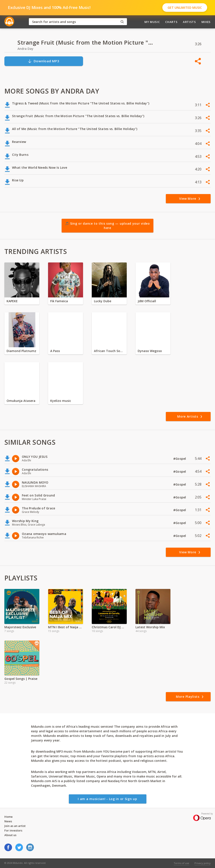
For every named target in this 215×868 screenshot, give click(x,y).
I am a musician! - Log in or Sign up (107, 799)
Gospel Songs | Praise (21, 679)
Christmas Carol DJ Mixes (109, 627)
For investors (13, 830)
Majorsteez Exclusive (20, 627)
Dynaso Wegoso (150, 351)
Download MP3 (43, 61)
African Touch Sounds (109, 351)
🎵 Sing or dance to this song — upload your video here (107, 226)
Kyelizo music (61, 401)
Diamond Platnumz (21, 351)
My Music (152, 22)
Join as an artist (15, 826)
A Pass (55, 351)
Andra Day (25, 49)
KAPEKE (12, 301)
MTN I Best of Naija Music (66, 627)
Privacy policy (203, 863)
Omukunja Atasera (21, 401)
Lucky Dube (103, 301)
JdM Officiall (147, 301)
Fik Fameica (59, 301)
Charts (171, 22)
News (8, 821)
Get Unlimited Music (185, 8)
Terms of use (181, 863)
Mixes (206, 22)
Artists (189, 22)
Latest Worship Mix (150, 627)
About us (10, 835)
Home (9, 817)
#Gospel (180, 459)
